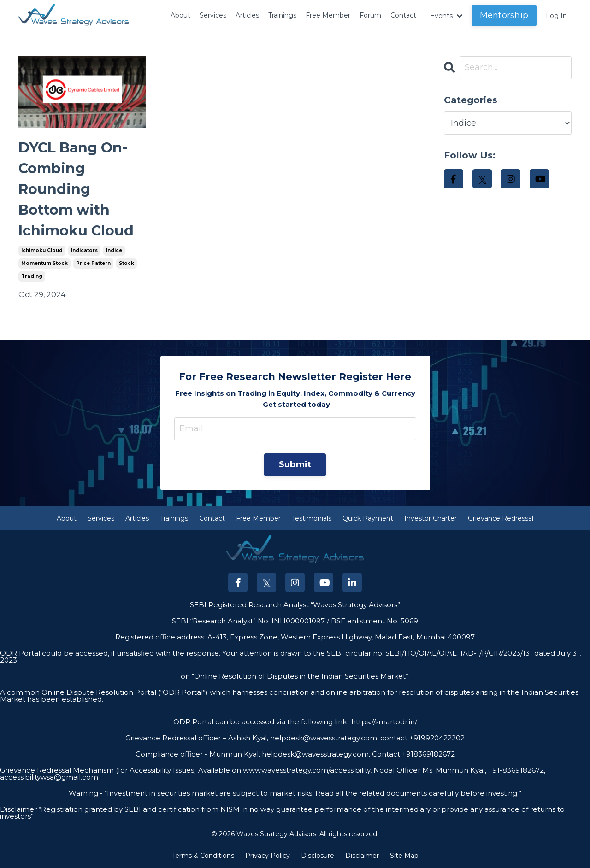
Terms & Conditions (203, 856)
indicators (84, 250)
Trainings (268, 9)
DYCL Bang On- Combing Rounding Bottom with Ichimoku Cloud (76, 189)
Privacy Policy (268, 856)
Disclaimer (362, 856)
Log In (555, 15)
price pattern (93, 263)
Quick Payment (368, 518)
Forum (359, 9)
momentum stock (44, 263)
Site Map (404, 856)
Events (442, 15)
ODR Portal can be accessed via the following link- (261, 722)
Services (191, 9)
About (155, 9)
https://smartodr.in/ (383, 722)
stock (127, 263)
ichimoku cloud (42, 250)
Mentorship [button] (502, 15)
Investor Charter (431, 518)
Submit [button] (295, 465)
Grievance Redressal (501, 518)
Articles (228, 9)
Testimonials (312, 518)
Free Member (322, 15)
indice (114, 250)
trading (32, 276)
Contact (396, 9)
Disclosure (318, 856)
